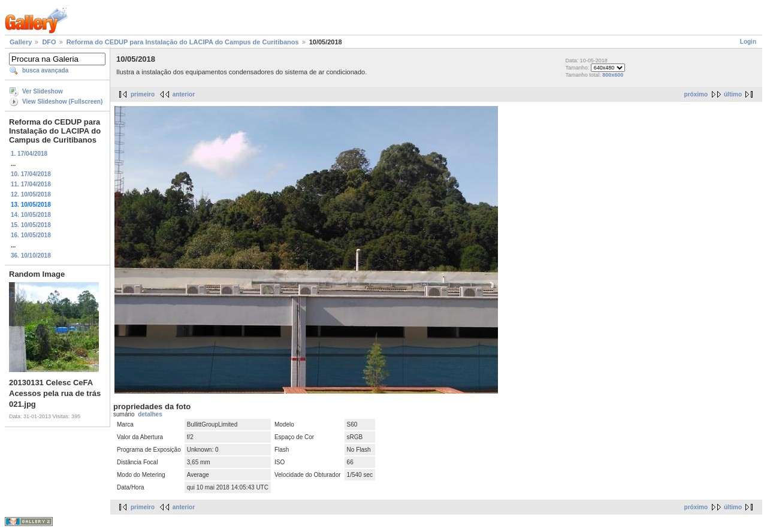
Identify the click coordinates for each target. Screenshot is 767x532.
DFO (49, 42)
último (733, 94)
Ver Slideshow (43, 91)
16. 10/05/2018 (31, 235)
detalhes (150, 414)
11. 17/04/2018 (31, 184)
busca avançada (45, 70)
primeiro (143, 94)
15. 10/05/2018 (31, 225)
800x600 (613, 75)
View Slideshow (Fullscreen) (62, 102)
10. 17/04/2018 (31, 174)
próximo (696, 94)
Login (748, 42)
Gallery (21, 42)
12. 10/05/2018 (31, 194)
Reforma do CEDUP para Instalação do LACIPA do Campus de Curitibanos (183, 42)
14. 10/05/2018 (31, 215)
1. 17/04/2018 (29, 154)
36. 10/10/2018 (31, 256)
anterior (184, 94)
